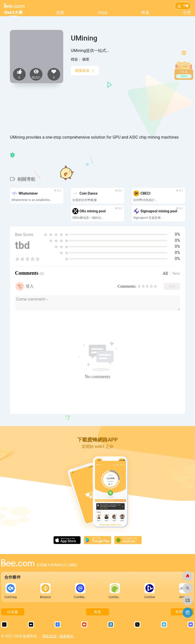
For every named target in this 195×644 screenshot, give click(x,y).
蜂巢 (145, 13)
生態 (187, 13)
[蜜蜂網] (188, 576)
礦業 (86, 59)
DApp (103, 13)
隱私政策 (50, 636)
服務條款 (67, 636)
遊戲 (60, 13)
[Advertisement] (128, 103)
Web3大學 (13, 13)
